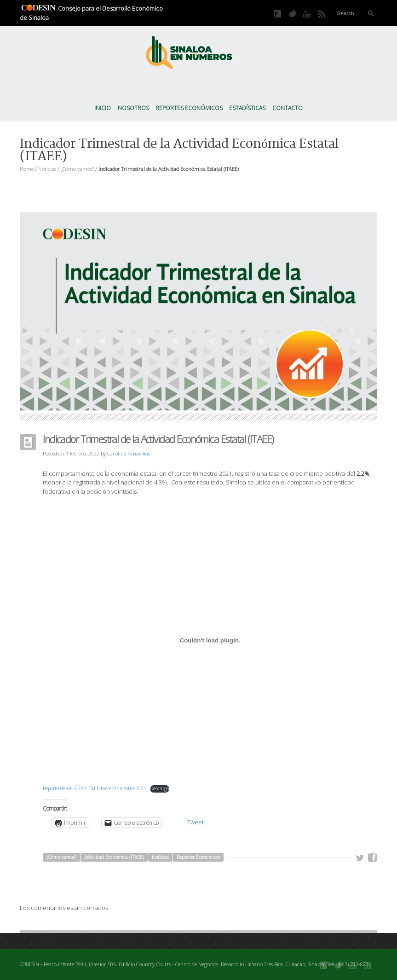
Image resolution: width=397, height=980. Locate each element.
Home (27, 169)
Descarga (160, 788)
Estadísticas (247, 108)
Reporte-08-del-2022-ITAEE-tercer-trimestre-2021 (95, 788)
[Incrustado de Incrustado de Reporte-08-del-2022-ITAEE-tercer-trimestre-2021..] (210, 640)
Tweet (196, 822)
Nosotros (133, 108)
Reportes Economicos (198, 857)
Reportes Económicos (189, 108)
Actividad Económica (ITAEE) (114, 857)
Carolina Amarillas (129, 453)
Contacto (288, 108)
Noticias (47, 169)
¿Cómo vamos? (77, 169)
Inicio (103, 108)
